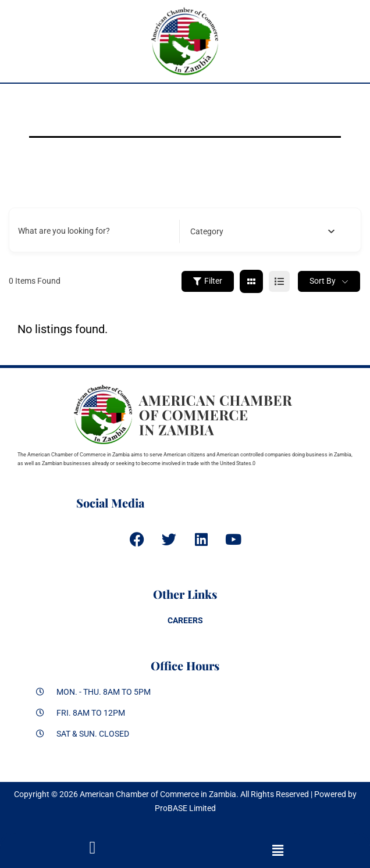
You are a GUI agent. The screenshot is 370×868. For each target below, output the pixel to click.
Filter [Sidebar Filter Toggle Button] (208, 281)
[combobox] (262, 231)
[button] (277, 851)
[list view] (279, 281)
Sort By (323, 281)
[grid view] (251, 281)
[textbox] (207, 231)
